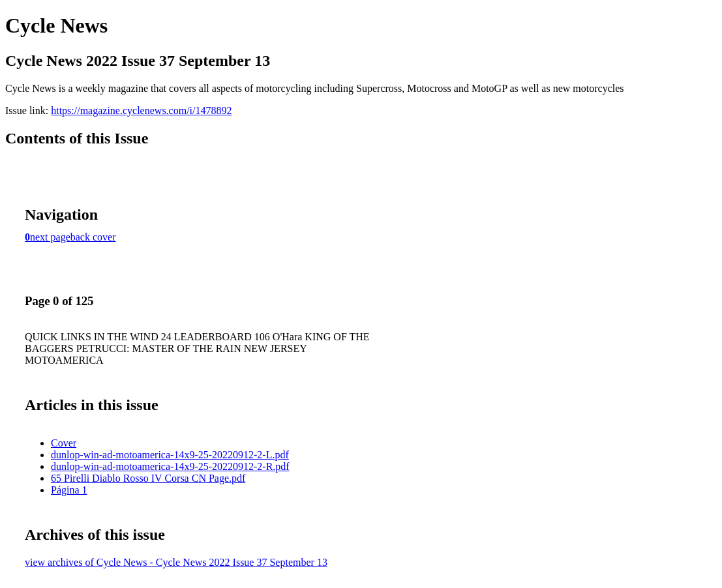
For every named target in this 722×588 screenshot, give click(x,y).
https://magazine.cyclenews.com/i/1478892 (141, 110)
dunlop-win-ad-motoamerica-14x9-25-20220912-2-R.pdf (170, 466)
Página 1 (69, 490)
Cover (64, 443)
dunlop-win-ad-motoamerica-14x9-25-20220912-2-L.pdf (170, 455)
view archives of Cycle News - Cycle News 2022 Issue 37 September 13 (176, 562)
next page (50, 237)
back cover (93, 237)
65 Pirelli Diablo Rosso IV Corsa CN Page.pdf (148, 478)
